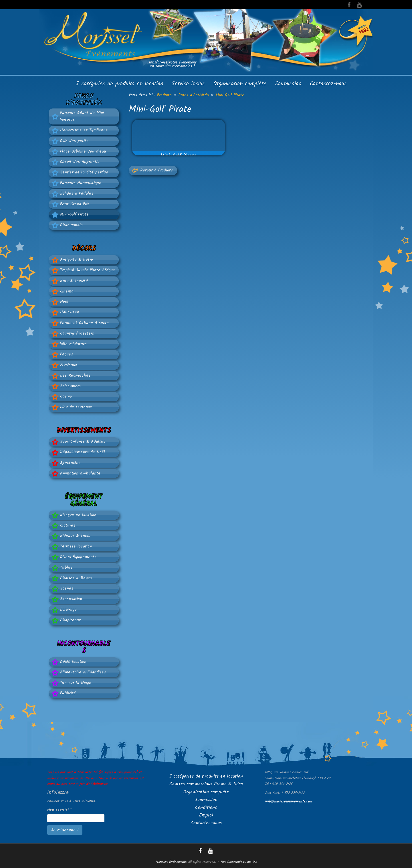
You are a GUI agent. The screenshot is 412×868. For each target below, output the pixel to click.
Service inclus (188, 84)
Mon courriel (59, 810)
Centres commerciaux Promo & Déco (206, 784)
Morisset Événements (171, 862)
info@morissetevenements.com (288, 801)
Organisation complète (240, 84)
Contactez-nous (328, 84)
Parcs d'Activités (194, 95)
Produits (164, 95)
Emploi (206, 815)
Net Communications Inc (239, 862)
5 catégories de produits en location (119, 84)
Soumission (288, 84)
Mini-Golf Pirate (230, 95)
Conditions (206, 807)
